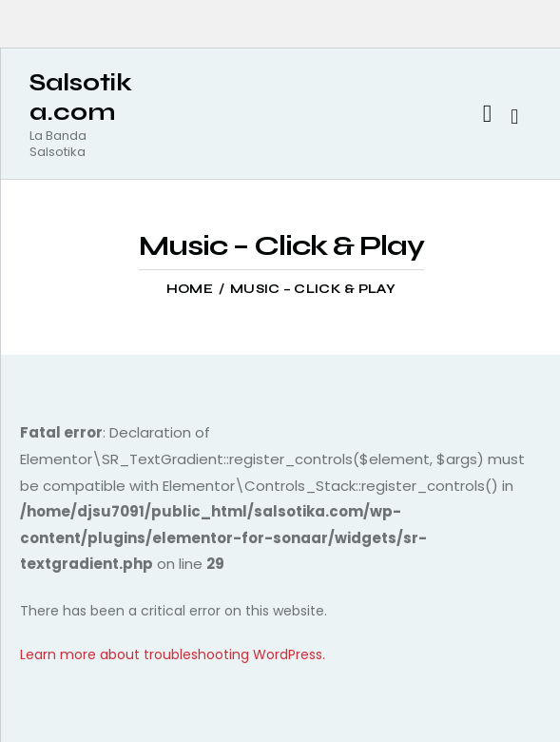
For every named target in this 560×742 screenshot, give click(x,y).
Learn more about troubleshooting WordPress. (173, 654)
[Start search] (514, 117)
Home (190, 289)
